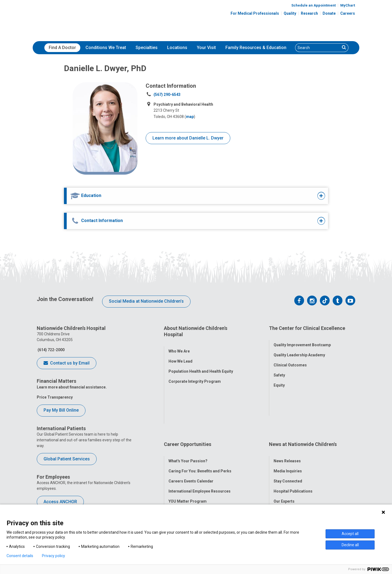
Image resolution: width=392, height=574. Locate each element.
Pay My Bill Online (61, 410)
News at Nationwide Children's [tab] (303, 402)
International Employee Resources (200, 443)
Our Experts (284, 453)
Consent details (20, 556)
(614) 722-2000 (51, 350)
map (190, 117)
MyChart (348, 5)
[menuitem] (62, 48)
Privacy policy (53, 556)
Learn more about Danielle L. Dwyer (188, 138)
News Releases (287, 413)
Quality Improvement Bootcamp (302, 338)
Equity (279, 379)
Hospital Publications (293, 443)
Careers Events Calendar (191, 433)
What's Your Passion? (188, 413)
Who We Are (179, 345)
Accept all (350, 534)
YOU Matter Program (188, 453)
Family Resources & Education (256, 48)
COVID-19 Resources (188, 473)
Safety (279, 369)
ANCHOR (176, 463)
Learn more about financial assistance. (72, 387)
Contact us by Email (67, 363)
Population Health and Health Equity (201, 365)
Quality (290, 13)
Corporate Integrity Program (195, 375)
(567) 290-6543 (167, 95)
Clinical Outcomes (290, 359)
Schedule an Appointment (313, 5)
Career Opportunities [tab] (188, 402)
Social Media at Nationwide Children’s (146, 301)
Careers (348, 13)
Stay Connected (288, 433)
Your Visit (206, 48)
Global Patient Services (67, 459)
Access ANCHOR (60, 502)
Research (309, 13)
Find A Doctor (62, 48)
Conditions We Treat (106, 48)
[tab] (184, 196)
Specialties (147, 48)
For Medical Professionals (255, 13)
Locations (177, 48)
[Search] (318, 48)
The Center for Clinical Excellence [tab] (307, 328)
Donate (329, 13)
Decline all (350, 545)
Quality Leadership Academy (299, 348)
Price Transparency (55, 397)
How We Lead (180, 355)
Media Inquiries (288, 423)
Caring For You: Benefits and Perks (200, 423)
